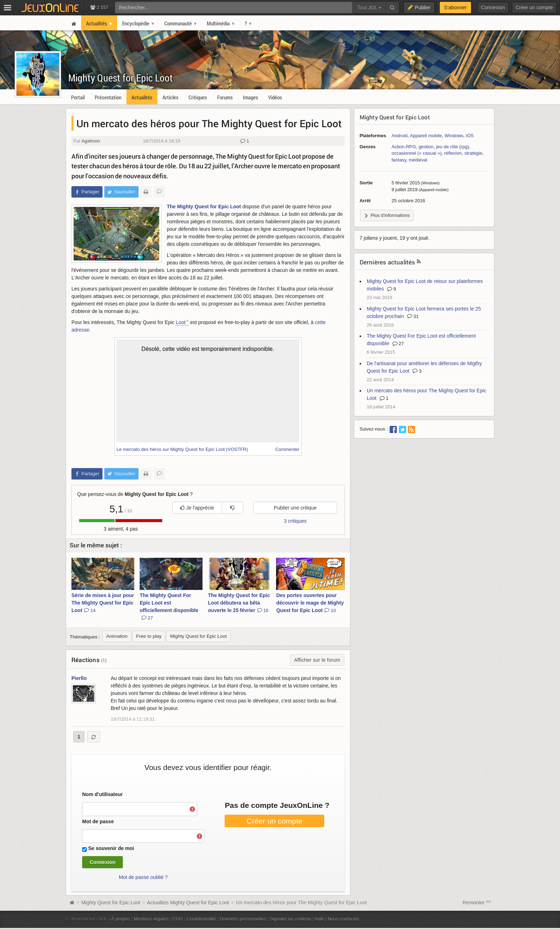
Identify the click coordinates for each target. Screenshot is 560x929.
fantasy (399, 160)
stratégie (473, 153)
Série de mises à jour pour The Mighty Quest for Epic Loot (103, 603)
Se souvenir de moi (111, 848)
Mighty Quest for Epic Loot (121, 78)
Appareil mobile (426, 136)
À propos (121, 919)
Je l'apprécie (197, 508)
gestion (426, 147)
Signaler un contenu (290, 919)
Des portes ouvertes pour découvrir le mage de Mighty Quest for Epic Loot (310, 603)
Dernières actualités (387, 262)
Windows (454, 136)
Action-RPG (404, 147)
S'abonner (455, 8)
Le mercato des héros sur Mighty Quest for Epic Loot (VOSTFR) (182, 449)
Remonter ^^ (477, 903)
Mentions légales (151, 919)
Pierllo (79, 678)
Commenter (287, 449)
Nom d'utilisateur (102, 794)
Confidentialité (201, 919)
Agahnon (91, 141)
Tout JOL (369, 8)
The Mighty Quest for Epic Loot (204, 207)
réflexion (453, 153)
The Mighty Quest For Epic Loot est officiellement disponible (169, 607)
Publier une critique (295, 508)
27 (398, 344)
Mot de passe (98, 821)
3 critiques (295, 521)
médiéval (418, 160)
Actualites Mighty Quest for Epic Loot (188, 903)
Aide (319, 919)
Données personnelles (243, 919)
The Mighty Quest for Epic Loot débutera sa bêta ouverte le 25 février (239, 603)
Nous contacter (344, 919)
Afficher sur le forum (317, 660)
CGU (178, 919)
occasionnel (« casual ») (416, 153)
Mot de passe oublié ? (143, 877)
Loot (181, 322)
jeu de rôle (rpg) (452, 147)
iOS (470, 136)
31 (413, 316)
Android (399, 136)
